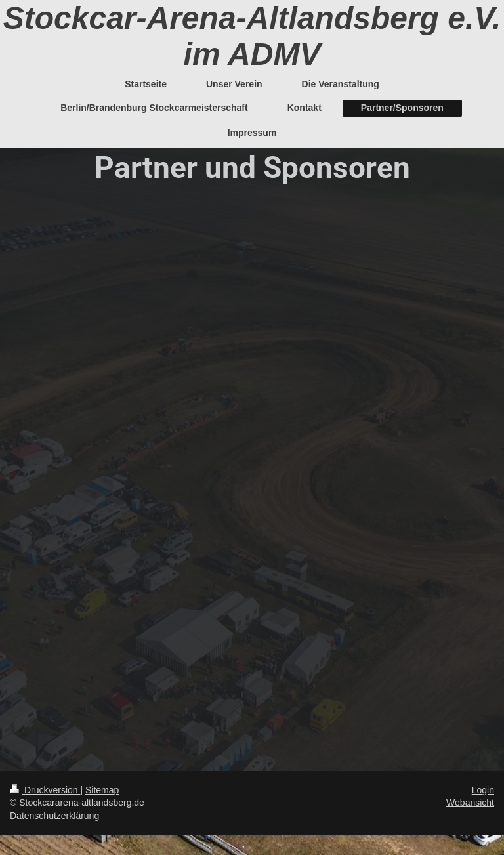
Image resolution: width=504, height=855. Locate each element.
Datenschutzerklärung (54, 816)
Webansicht (470, 803)
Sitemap (102, 790)
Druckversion (45, 790)
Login (483, 790)
